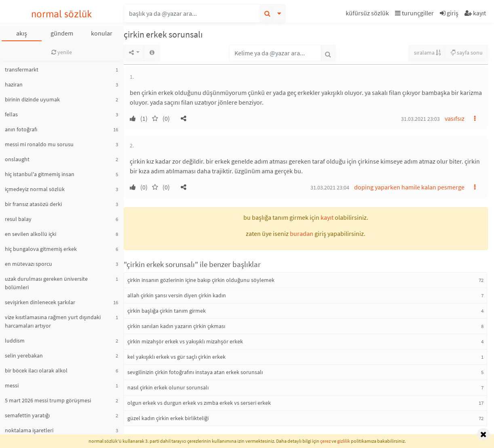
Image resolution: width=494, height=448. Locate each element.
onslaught (17, 159)
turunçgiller (414, 13)
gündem (62, 33)
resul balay (18, 219)
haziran (14, 84)
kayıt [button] (327, 217)
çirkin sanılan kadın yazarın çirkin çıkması (176, 326)
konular (102, 33)
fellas (11, 114)
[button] (368, 14)
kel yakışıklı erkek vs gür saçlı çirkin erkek (176, 357)
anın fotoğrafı (21, 129)
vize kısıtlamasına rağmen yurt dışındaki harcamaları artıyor (53, 321)
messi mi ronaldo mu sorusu (39, 144)
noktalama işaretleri (29, 430)
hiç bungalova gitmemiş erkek (41, 249)
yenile (62, 52)
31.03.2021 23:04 (330, 187)
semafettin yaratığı (27, 415)
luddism (15, 341)
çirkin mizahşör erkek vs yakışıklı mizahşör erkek (185, 341)
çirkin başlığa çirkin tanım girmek (167, 311)
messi (12, 385)
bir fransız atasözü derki (33, 204)
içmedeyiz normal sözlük (35, 189)
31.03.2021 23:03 (420, 119)
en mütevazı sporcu (28, 264)
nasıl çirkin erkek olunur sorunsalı (168, 387)
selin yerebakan (24, 355)
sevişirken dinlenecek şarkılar (40, 302)
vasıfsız (455, 118)
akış (22, 33)
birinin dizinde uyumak (32, 99)
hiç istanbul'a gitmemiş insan (40, 174)
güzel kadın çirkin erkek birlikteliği (168, 418)
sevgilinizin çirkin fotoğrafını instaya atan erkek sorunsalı (195, 372)
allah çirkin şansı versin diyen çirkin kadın (177, 295)
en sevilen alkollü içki (31, 234)
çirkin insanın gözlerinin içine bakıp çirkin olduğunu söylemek (201, 280)
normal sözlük (62, 14)
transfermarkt (22, 69)
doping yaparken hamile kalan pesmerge (409, 187)
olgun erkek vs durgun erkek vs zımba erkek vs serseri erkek (199, 403)
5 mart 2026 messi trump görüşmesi (48, 400)
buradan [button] (302, 233)
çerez (325, 441)
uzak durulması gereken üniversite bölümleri (46, 283)
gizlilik (344, 441)
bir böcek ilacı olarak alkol (36, 370)
